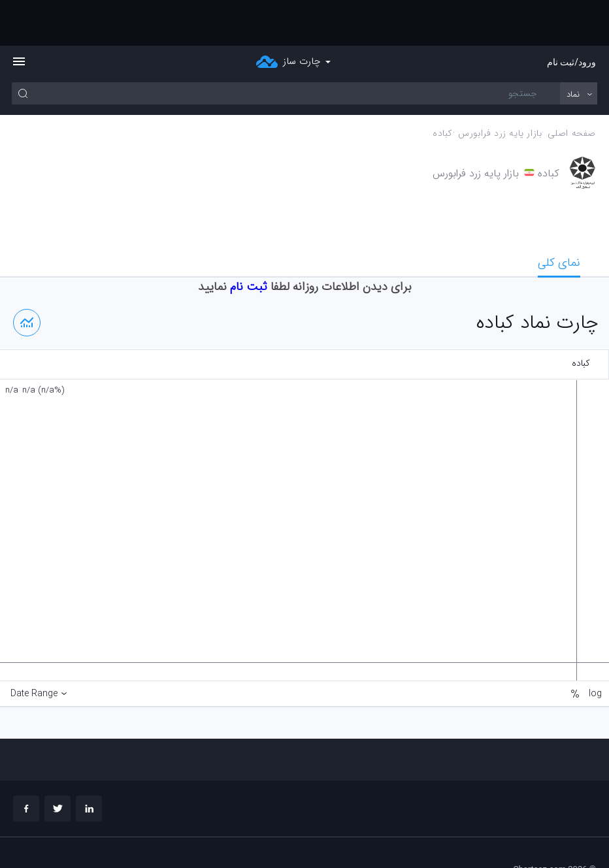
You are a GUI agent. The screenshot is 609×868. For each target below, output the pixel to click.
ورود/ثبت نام (571, 16)
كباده (443, 88)
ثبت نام (249, 241)
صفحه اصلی (572, 88)
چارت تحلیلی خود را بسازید (550, 836)
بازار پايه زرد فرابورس (500, 88)
